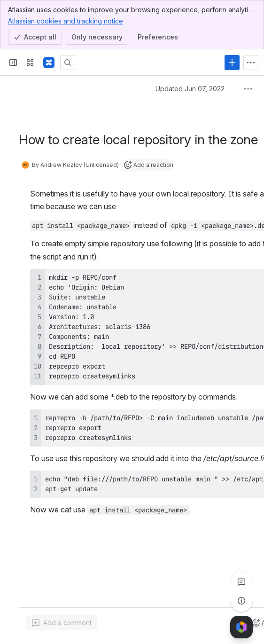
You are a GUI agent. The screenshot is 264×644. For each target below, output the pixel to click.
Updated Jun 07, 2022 (190, 89)
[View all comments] (241, 582)
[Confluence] (49, 63)
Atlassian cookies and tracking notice (66, 21)
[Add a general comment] (62, 623)
